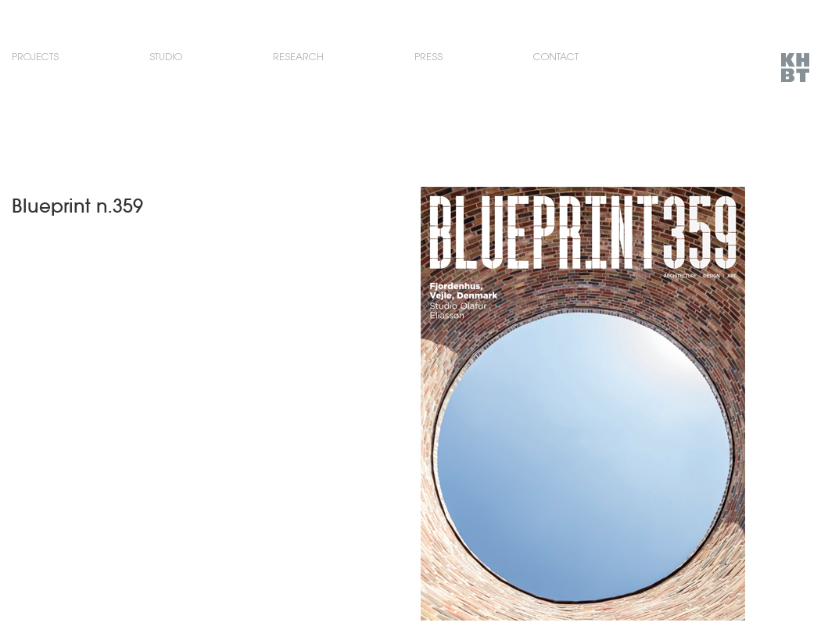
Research (298, 57)
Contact (556, 57)
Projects (35, 57)
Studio (166, 57)
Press (428, 57)
